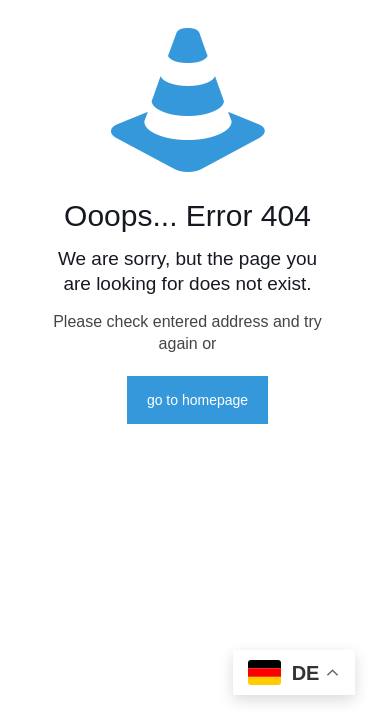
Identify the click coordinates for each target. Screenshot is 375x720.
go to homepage (197, 400)
